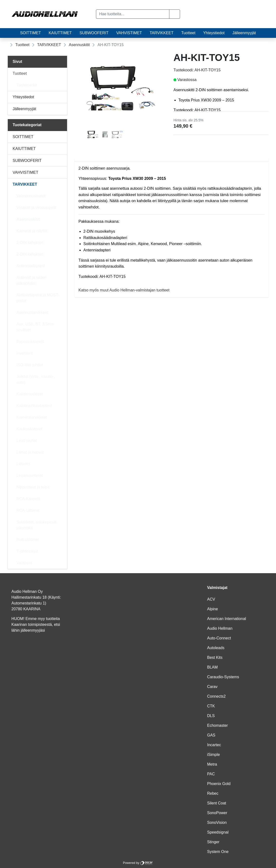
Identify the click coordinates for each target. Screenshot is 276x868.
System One (218, 852)
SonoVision (217, 823)
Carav (212, 687)
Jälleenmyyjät (244, 33)
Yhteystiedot (214, 33)
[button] (175, 14)
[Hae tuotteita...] (133, 14)
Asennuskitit (79, 45)
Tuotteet (188, 33)
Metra (212, 764)
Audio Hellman (220, 628)
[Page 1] (93, 135)
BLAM (213, 667)
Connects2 (217, 696)
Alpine (213, 609)
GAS (211, 735)
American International (227, 619)
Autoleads (216, 648)
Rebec (213, 793)
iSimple (214, 755)
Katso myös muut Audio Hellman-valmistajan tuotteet (124, 290)
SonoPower (217, 813)
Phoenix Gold (219, 784)
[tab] (93, 135)
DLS (211, 716)
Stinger (213, 842)
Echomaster (218, 725)
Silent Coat (217, 803)
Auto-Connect (219, 638)
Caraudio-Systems (223, 677)
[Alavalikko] (62, 74)
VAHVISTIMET (129, 33)
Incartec (214, 745)
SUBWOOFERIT (94, 33)
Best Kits (215, 657)
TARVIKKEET (162, 33)
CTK (211, 706)
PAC (211, 774)
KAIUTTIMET (60, 33)
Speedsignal (218, 832)
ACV (211, 599)
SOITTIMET (30, 33)
